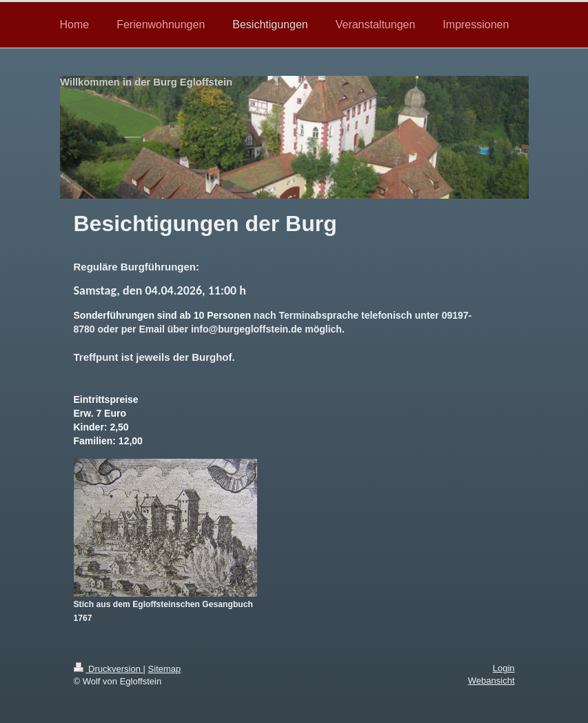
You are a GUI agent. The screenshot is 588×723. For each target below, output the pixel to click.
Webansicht (491, 681)
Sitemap (165, 669)
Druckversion (109, 669)
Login (504, 668)
